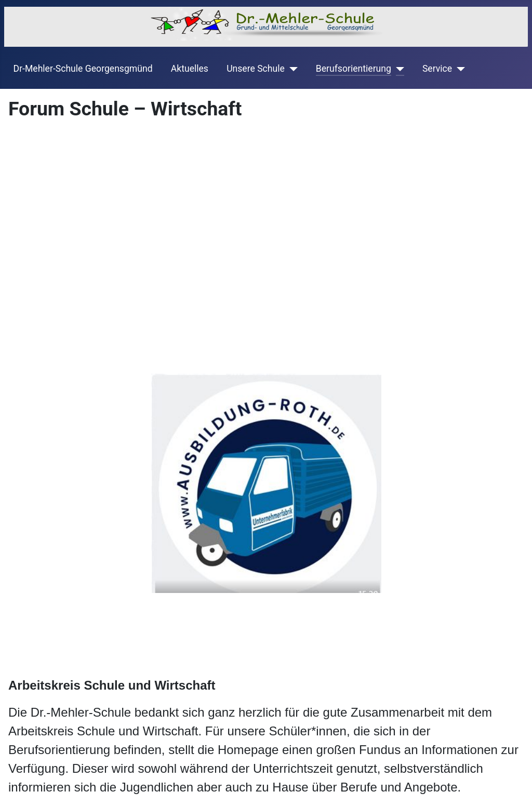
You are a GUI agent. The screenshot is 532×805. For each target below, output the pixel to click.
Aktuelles (190, 69)
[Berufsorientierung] (398, 69)
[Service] (458, 69)
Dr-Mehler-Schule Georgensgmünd (83, 69)
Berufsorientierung (354, 69)
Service (437, 69)
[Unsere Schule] (291, 69)
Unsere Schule (256, 69)
